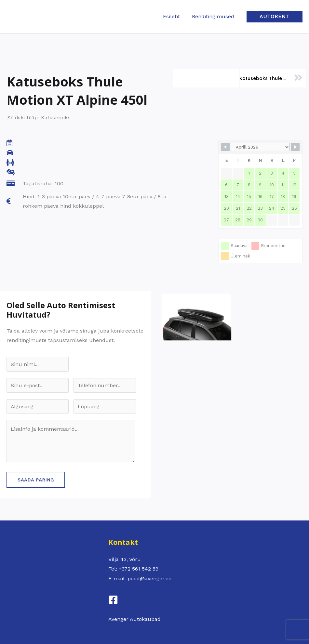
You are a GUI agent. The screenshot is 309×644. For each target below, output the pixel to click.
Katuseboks (56, 118)
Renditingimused (214, 16)
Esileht (174, 16)
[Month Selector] (260, 147)
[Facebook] (113, 600)
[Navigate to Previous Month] (225, 147)
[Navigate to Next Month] (295, 147)
